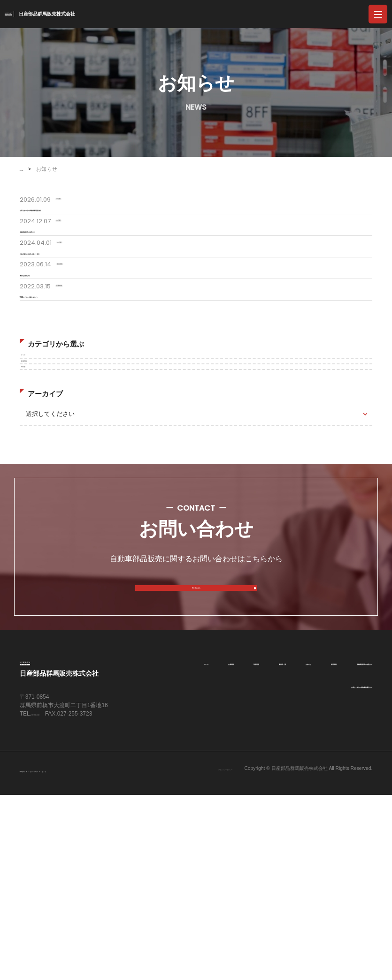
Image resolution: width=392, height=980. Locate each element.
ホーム (218, 824)
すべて (35, 460)
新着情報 (38, 482)
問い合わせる (196, 741)
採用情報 (258, 848)
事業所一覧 (356, 824)
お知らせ (212, 847)
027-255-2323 (49, 890)
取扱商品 (307, 824)
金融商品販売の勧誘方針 (336, 847)
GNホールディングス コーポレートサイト (81, 955)
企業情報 (261, 824)
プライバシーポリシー (197, 954)
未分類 (35, 505)
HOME (28, 169)
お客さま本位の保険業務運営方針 (323, 871)
